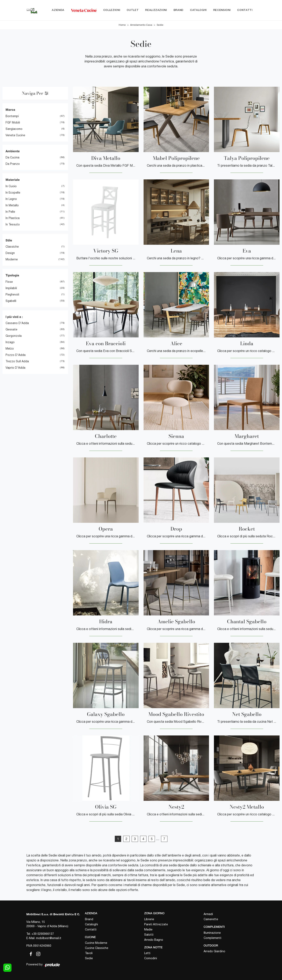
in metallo (12, 205)
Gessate (11, 330)
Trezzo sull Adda (17, 361)
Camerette (211, 919)
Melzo (10, 349)
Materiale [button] (13, 180)
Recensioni (222, 10)
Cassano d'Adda (17, 323)
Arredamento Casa (141, 25)
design (10, 253)
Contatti (245, 10)
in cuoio (11, 186)
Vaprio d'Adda (15, 368)
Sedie (160, 25)
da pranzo (13, 164)
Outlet (133, 10)
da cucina (12, 158)
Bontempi (12, 116)
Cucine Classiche (97, 948)
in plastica (13, 218)
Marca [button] (10, 110)
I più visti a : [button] (14, 317)
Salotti (149, 935)
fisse (9, 282)
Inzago (10, 342)
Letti (147, 953)
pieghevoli (12, 294)
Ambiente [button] (13, 151)
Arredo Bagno (154, 940)
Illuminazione (212, 933)
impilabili (11, 288)
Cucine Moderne (96, 943)
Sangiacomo (14, 129)
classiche (12, 247)
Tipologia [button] (12, 275)
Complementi (212, 938)
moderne (12, 260)
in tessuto (13, 224)
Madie (148, 929)
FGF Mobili (13, 122)
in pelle (10, 212)
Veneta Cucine (15, 135)
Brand (179, 10)
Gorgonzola (14, 336)
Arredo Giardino (214, 951)
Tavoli (89, 953)
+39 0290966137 (43, 934)
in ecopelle (13, 193)
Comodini (151, 958)
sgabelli (11, 301)
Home (122, 25)
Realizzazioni (156, 10)
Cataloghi (198, 10)
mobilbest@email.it (49, 938)
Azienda (58, 10)
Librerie (149, 919)
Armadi (208, 914)
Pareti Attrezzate (156, 924)
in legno (11, 199)
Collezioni (112, 10)
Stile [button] (9, 240)
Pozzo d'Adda (16, 355)
